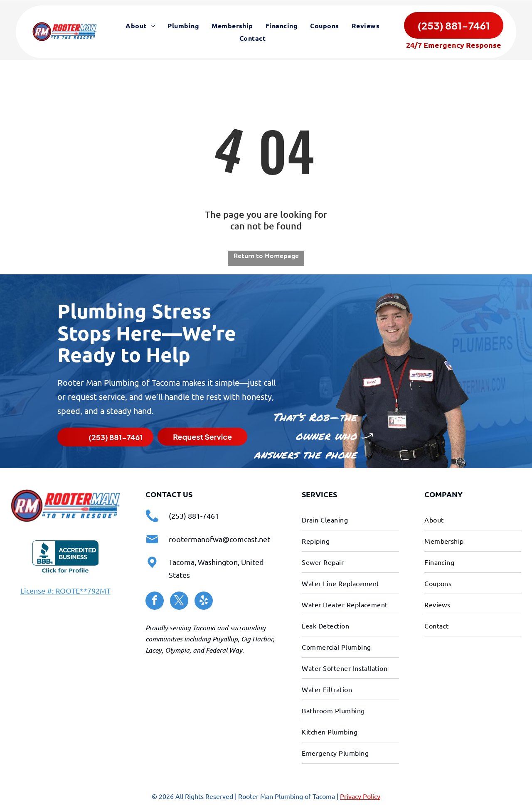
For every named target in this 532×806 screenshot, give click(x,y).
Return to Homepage (266, 254)
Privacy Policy (360, 795)
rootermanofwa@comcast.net (219, 538)
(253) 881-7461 (194, 515)
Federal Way (224, 649)
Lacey (154, 649)
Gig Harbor (257, 638)
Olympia (177, 649)
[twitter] (179, 601)
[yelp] (204, 601)
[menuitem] (140, 26)
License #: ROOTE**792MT (65, 590)
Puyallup (225, 638)
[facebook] (155, 601)
